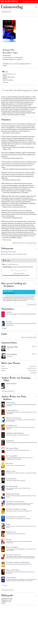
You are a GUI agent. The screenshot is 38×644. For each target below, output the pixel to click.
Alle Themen (33, 373)
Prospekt (34, 346)
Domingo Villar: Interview (10, 252)
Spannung (3, 370)
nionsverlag (12, 7)
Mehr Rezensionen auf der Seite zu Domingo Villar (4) (25, 243)
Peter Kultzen (12, 354)
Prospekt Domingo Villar (8, 391)
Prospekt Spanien (33, 366)
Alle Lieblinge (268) (31, 304)
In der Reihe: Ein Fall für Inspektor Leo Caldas (21, 90)
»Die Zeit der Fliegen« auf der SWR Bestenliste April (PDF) (21, 313)
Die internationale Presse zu (15, 254)
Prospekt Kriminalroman (32, 368)
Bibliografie (6, 82)
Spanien (3, 366)
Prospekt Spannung (33, 370)
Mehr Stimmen (7, 240)
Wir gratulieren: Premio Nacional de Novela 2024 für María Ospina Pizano (21, 323)
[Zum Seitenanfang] (36, 120)
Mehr (4, 328)
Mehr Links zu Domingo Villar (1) (29, 337)
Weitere (5, 585)
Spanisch (10, 600)
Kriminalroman (5, 368)
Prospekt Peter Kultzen (8, 590)
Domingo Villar (13, 347)
